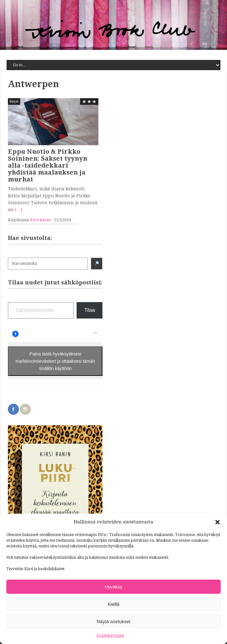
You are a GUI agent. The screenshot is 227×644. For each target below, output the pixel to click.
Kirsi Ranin (40, 220)
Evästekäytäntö (110, 635)
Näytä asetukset (113, 621)
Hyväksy (114, 587)
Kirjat (14, 101)
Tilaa (90, 310)
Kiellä (114, 604)
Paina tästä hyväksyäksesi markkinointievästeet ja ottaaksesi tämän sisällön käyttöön (55, 361)
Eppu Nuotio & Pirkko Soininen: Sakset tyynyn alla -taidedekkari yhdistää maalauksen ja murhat (48, 165)
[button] (218, 522)
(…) (19, 210)
